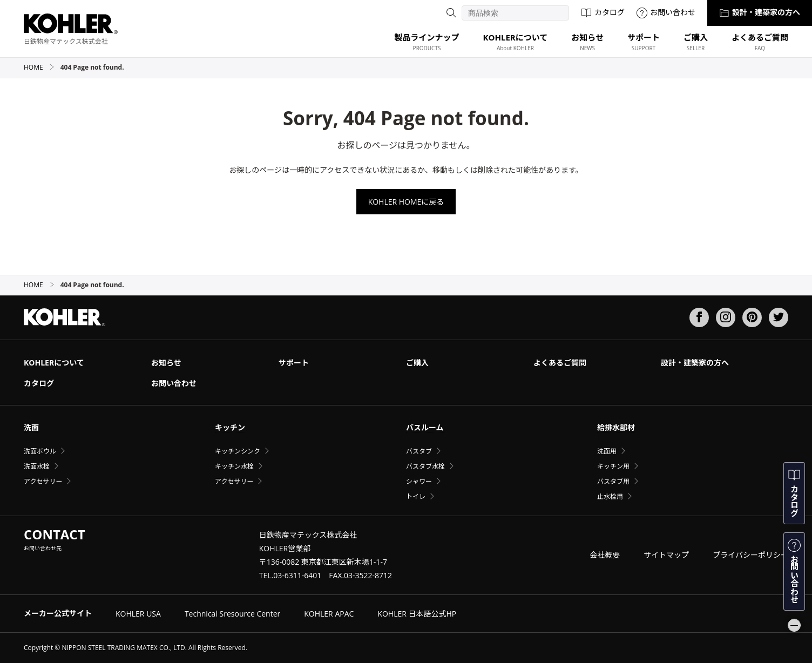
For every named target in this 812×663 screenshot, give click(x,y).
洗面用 (607, 451)
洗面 (31, 427)
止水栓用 (610, 496)
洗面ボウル (40, 451)
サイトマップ (666, 555)
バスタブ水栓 (425, 466)
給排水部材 (616, 427)
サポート (294, 363)
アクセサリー (43, 481)
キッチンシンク (238, 451)
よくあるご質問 (560, 363)
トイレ (416, 496)
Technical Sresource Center (232, 614)
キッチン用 (613, 466)
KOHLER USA (138, 614)
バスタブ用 (613, 481)
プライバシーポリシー (750, 555)
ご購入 (417, 363)
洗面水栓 (37, 466)
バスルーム (425, 427)
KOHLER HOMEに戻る (406, 202)
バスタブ (419, 451)
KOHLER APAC (329, 614)
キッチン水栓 (234, 466)
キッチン (230, 427)
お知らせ (166, 363)
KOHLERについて (54, 363)
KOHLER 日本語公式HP (417, 614)
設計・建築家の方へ (760, 12)
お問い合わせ (666, 12)
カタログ (603, 12)
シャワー (419, 481)
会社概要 (605, 555)
